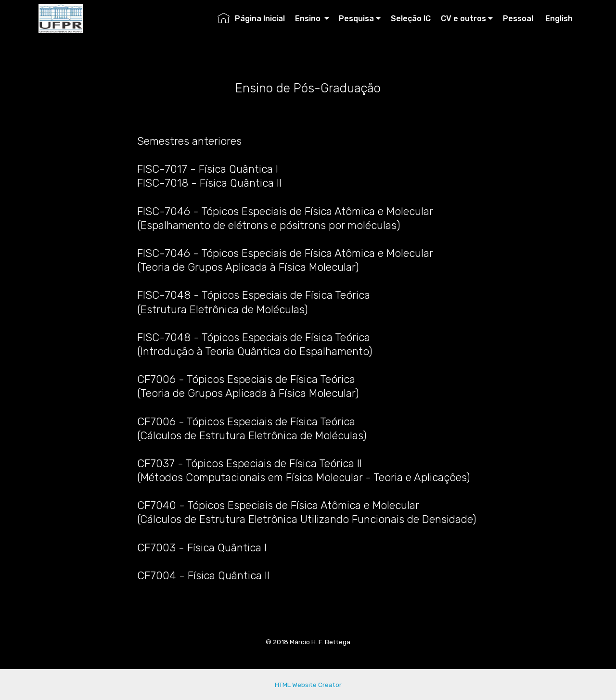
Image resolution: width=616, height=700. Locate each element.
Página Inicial (251, 19)
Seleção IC (411, 19)
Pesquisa (356, 19)
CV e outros (463, 19)
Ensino (309, 19)
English (559, 19)
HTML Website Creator (308, 685)
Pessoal (519, 19)
